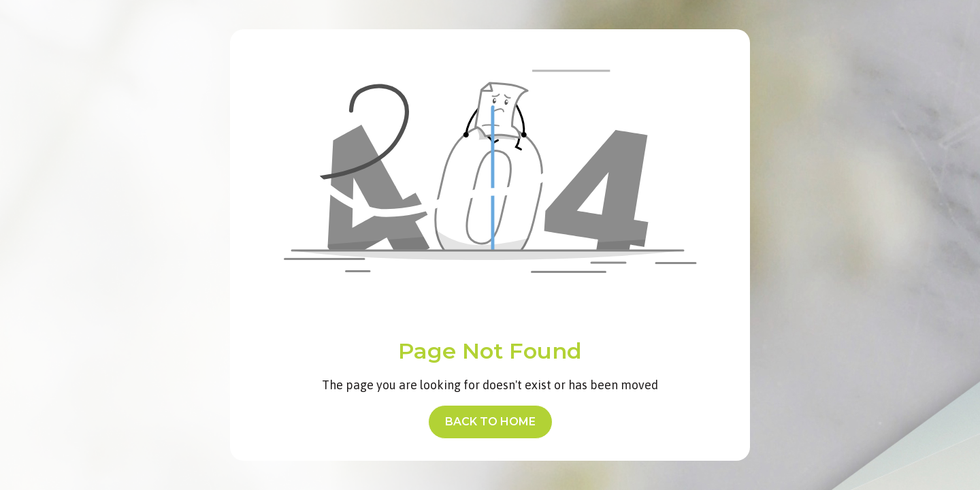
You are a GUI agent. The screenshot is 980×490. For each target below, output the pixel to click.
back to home (490, 422)
